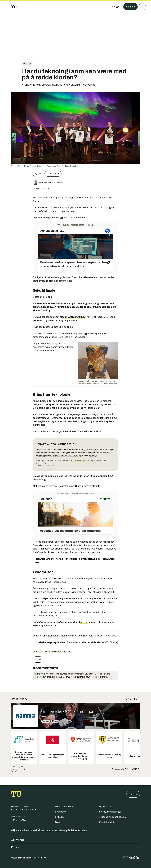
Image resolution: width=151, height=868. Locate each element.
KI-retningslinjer (107, 822)
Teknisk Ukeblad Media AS (35, 858)
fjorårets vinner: (68, 431)
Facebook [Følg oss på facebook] (60, 812)
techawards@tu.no (80, 460)
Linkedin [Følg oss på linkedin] (59, 817)
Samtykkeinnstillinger (110, 812)
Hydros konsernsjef (55, 599)
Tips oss (133, 794)
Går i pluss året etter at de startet (86, 642)
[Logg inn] (117, 7)
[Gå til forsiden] (14, 7)
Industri (27, 64)
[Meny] (142, 7)
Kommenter (53, 174)
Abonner (130, 7)
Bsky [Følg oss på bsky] (58, 822)
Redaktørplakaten (77, 830)
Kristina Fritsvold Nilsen (24, 810)
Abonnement (75, 840)
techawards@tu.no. (74, 317)
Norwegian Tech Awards (58, 652)
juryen (84, 622)
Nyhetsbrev (105, 807)
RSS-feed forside (64, 807)
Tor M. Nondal (19, 820)
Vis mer (41, 465)
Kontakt (75, 847)
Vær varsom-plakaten (52, 830)
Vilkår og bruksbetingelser (113, 817)
